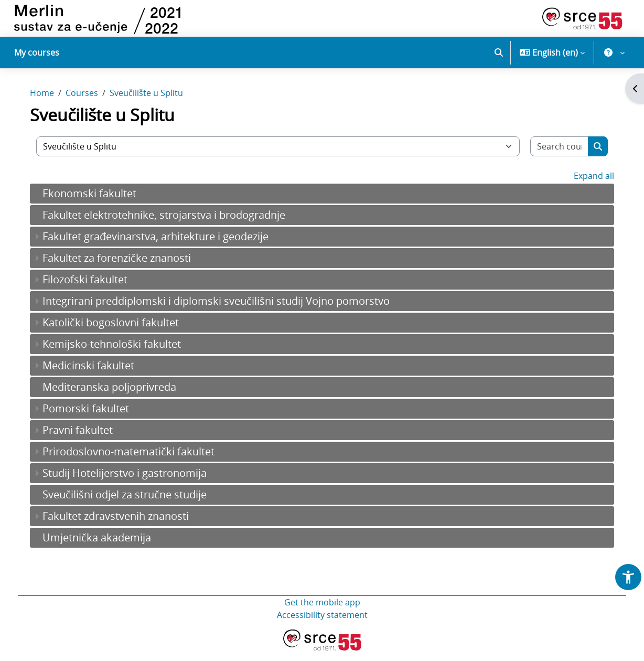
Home (49, 104)
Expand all (587, 186)
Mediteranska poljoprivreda (117, 397)
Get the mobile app (322, 613)
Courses (89, 104)
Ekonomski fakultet (97, 204)
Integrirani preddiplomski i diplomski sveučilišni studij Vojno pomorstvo (223, 311)
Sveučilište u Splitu (154, 104)
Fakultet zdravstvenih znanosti (123, 526)
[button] (499, 52)
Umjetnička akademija (104, 548)
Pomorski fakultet (93, 419)
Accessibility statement (322, 625)
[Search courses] (553, 157)
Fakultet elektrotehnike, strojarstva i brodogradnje (171, 225)
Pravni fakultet (85, 440)
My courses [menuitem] (37, 52)
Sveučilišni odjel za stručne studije (132, 505)
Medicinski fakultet (96, 376)
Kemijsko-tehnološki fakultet (119, 354)
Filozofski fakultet (92, 290)
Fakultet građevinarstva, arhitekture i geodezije (163, 247)
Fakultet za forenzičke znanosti (124, 268)
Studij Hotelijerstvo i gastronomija (132, 483)
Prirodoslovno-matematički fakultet (136, 462)
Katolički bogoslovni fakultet (118, 333)
